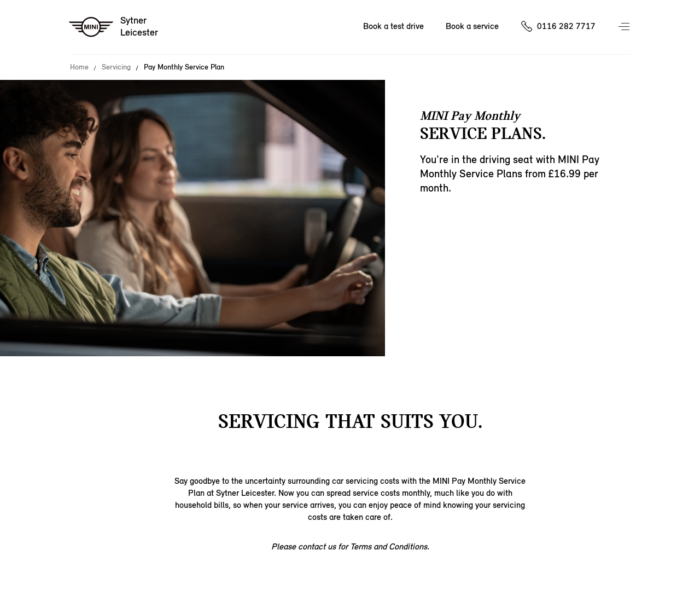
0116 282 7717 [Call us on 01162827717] (566, 26)
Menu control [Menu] (625, 27)
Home (79, 67)
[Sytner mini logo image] (114, 27)
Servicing (116, 67)
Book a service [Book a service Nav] (472, 26)
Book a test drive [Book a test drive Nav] (393, 26)
